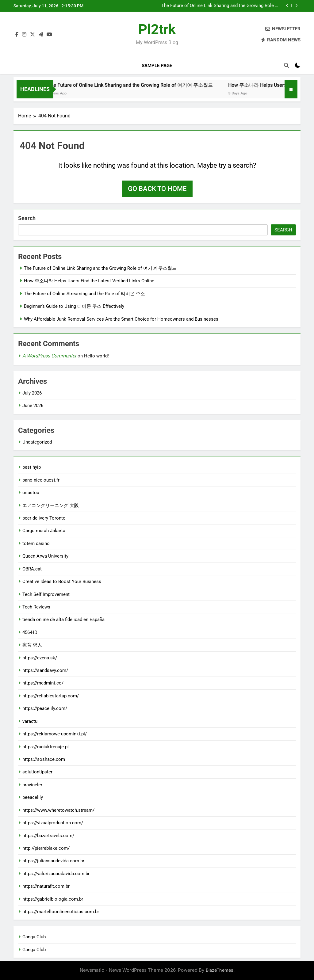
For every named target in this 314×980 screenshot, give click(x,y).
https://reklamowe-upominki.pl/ (55, 734)
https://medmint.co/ (43, 683)
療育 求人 (32, 645)
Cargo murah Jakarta (44, 531)
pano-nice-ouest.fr (41, 480)
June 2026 (33, 406)
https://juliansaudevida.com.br (53, 861)
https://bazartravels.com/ (48, 836)
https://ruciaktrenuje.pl (46, 747)
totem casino (36, 543)
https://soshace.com (44, 759)
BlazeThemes (220, 970)
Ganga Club (34, 937)
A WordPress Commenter (49, 356)
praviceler (32, 785)
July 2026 (32, 393)
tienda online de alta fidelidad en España (63, 620)
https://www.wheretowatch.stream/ (58, 810)
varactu (30, 721)
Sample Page (157, 66)
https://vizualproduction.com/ (53, 823)
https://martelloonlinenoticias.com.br (61, 912)
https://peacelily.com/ (45, 708)
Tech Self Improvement (46, 594)
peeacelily (33, 797)
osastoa (31, 493)
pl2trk (157, 29)
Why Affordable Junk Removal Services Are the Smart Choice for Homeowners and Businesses (121, 319)
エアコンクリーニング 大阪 (51, 505)
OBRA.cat (32, 569)
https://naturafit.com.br (46, 886)
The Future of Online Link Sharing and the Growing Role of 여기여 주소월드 (220, 6)
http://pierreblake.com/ (46, 848)
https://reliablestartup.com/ (51, 696)
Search (27, 218)
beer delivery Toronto (44, 518)
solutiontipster (37, 772)
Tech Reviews (36, 607)
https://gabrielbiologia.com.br (53, 899)
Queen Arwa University (45, 556)
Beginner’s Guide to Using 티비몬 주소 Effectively (74, 306)
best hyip (32, 467)
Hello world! (96, 356)
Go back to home (157, 189)
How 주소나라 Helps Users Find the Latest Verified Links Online (89, 281)
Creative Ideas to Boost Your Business (62, 582)
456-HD (30, 632)
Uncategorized (37, 442)
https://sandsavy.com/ (45, 670)
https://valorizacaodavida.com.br (56, 874)
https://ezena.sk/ (40, 658)
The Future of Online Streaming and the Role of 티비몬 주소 (84, 294)
